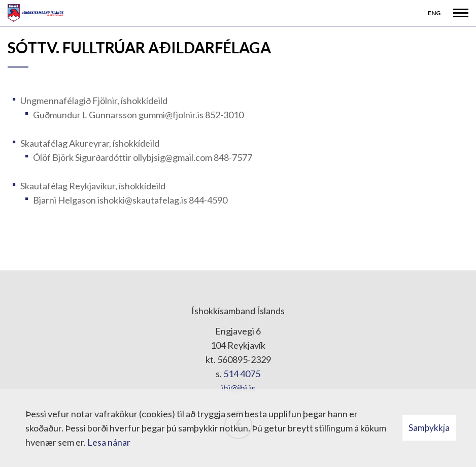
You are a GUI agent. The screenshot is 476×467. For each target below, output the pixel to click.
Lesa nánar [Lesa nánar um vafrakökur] (109, 442)
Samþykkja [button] (429, 428)
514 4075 (242, 374)
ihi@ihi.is (238, 388)
